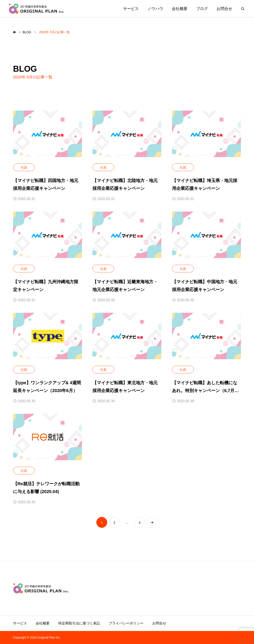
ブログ (202, 9)
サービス (131, 9)
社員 (24, 167)
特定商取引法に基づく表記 (79, 623)
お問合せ (224, 9)
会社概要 (180, 9)
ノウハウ (155, 9)
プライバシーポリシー (126, 623)
